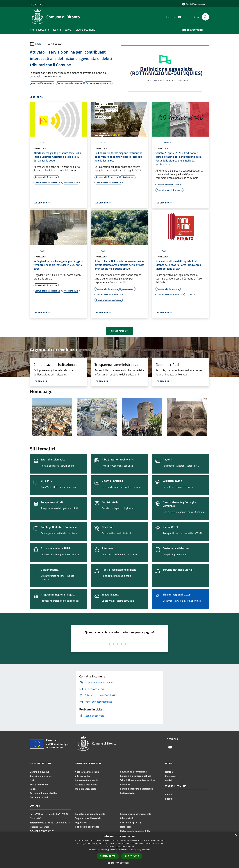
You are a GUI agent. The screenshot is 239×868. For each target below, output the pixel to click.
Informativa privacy (130, 822)
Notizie (169, 772)
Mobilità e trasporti (85, 789)
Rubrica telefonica (39, 827)
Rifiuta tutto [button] (132, 856)
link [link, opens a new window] (149, 850)
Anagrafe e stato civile (87, 772)
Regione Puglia (38, 4)
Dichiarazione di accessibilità (135, 831)
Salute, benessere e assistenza (136, 789)
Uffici (33, 780)
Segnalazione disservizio (88, 818)
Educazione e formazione (133, 772)
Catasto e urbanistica (86, 785)
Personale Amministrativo (44, 793)
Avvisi (39, 44)
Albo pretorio (127, 818)
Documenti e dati (39, 797)
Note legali (126, 827)
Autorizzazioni (128, 793)
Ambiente (125, 784)
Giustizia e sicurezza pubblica (136, 776)
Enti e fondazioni (39, 785)
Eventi (169, 794)
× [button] (236, 835)
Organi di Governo (39, 772)
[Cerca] (205, 17)
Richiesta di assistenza (87, 827)
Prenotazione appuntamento (90, 814)
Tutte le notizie (119, 331)
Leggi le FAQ (82, 822)
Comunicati (164, 143)
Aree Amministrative (41, 776)
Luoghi (169, 799)
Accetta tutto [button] (108, 856)
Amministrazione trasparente (136, 814)
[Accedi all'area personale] (194, 4)
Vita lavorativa (83, 776)
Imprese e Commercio (87, 780)
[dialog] (120, 850)
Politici (33, 789)
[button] (120, 863)
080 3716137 (47, 823)
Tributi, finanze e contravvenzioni (138, 780)
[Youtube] (178, 17)
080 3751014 (63, 823)
